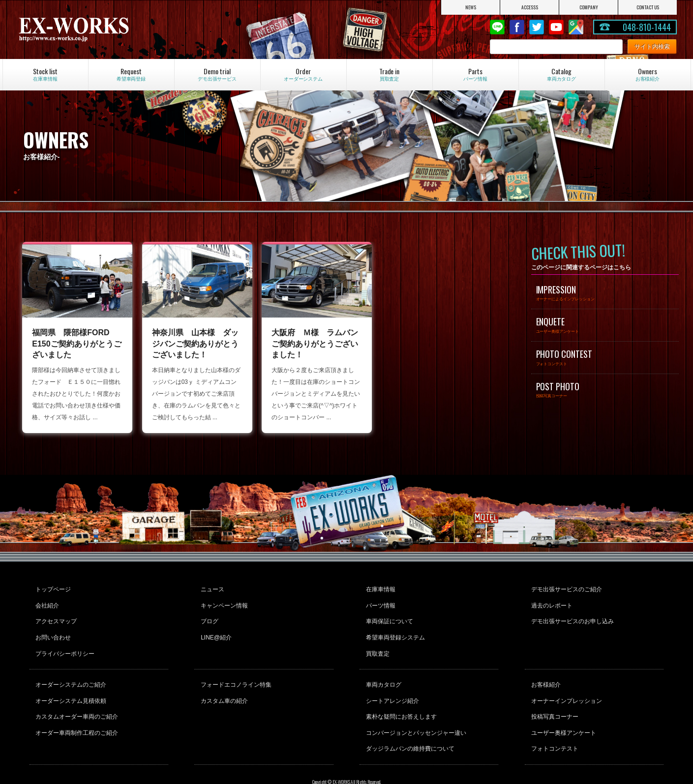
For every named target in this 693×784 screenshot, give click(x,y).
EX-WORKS (115, 29)
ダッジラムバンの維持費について (409, 723)
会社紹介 (46, 601)
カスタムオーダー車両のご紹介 (76, 696)
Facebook (517, 27)
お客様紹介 (544, 669)
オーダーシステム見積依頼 (70, 683)
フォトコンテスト (553, 723)
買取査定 (376, 641)
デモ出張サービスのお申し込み (571, 614)
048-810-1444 (647, 27)
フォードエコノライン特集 (235, 669)
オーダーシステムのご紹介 (70, 669)
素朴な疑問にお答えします (400, 696)
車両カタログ (382, 669)
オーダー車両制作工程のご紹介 (76, 709)
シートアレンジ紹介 (391, 683)
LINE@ (497, 27)
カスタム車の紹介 (223, 683)
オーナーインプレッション (565, 683)
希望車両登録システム (394, 628)
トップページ (52, 588)
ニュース (211, 588)
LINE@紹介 (215, 628)
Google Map (576, 27)
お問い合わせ (52, 628)
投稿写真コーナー (553, 696)
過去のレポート (550, 601)
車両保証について (388, 614)
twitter (537, 27)
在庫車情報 (379, 588)
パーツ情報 (379, 601)
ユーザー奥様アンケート (562, 709)
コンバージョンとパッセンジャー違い (415, 709)
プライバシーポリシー (64, 641)
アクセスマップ (55, 614)
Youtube (556, 27)
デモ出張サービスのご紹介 (565, 588)
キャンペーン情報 (223, 601)
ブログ (208, 614)
